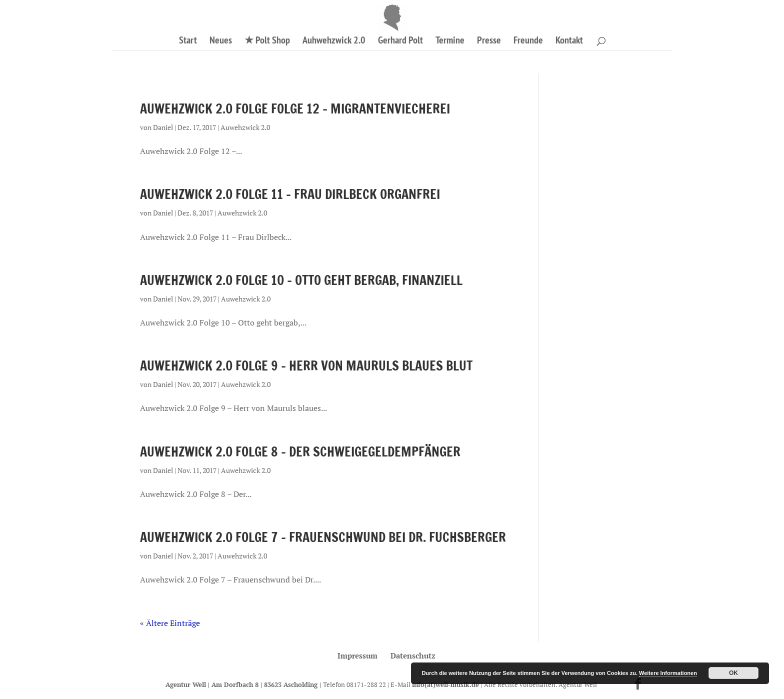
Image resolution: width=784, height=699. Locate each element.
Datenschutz (413, 655)
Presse (489, 41)
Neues (221, 41)
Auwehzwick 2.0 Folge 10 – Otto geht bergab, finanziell (301, 280)
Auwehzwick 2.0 (245, 127)
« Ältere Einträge (170, 623)
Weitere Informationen (668, 673)
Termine (450, 41)
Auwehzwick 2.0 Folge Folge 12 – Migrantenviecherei (295, 109)
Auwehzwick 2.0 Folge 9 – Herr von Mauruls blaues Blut (306, 366)
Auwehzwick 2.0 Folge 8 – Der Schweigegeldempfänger (300, 452)
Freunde (528, 41)
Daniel (163, 127)
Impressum (357, 655)
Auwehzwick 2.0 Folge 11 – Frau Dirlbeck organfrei (290, 194)
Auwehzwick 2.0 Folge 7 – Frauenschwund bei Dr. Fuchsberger (323, 537)
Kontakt (569, 41)
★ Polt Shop (267, 41)
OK (733, 673)
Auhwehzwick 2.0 (334, 41)
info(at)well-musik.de (446, 684)
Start (188, 41)
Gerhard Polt (400, 41)
